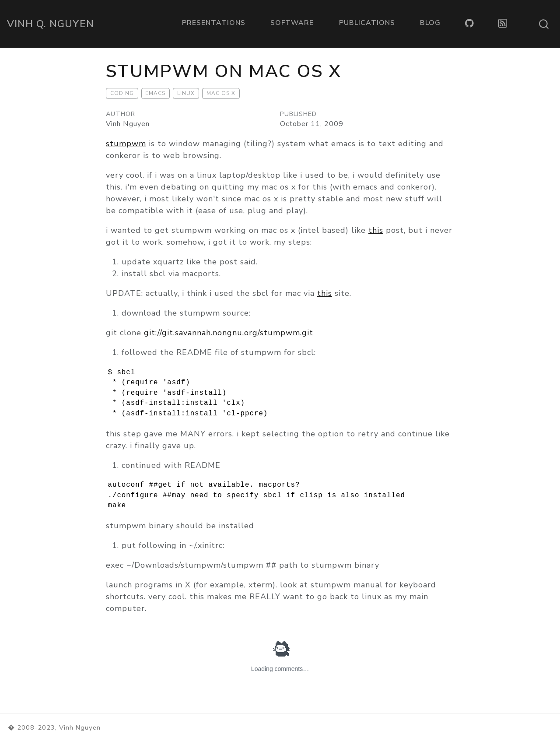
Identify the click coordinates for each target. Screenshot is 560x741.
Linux (186, 93)
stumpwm (126, 144)
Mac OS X (221, 93)
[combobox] (544, 24)
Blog (430, 23)
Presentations (214, 23)
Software (292, 23)
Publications (367, 23)
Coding (122, 93)
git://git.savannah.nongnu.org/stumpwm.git (229, 333)
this (376, 230)
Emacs (155, 93)
